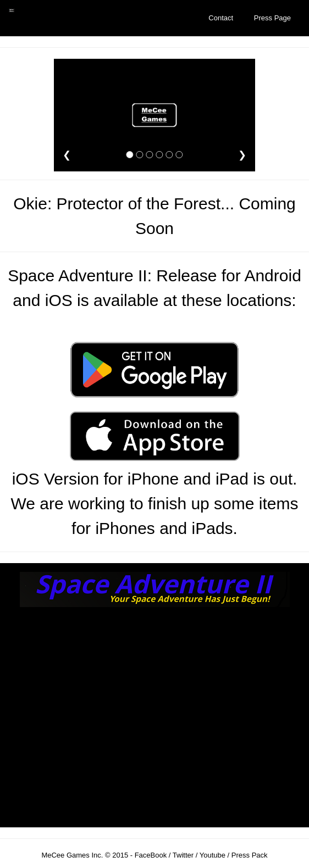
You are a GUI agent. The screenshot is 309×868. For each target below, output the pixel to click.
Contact (221, 18)
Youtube (213, 855)
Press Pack (250, 855)
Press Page (272, 18)
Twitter (183, 855)
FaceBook (151, 855)
